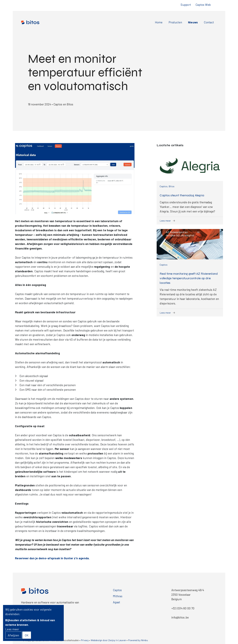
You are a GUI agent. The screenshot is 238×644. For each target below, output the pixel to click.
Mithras (118, 596)
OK (27, 635)
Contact (209, 22)
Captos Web (203, 5)
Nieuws (193, 22)
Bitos (172, 186)
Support (186, 5)
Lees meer (167, 221)
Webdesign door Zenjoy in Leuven (108, 640)
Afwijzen (13, 635)
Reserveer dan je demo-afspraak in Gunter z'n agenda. (52, 558)
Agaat (116, 602)
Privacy (85, 640)
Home (159, 22)
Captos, (164, 186)
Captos (164, 265)
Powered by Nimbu (138, 640)
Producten (175, 22)
